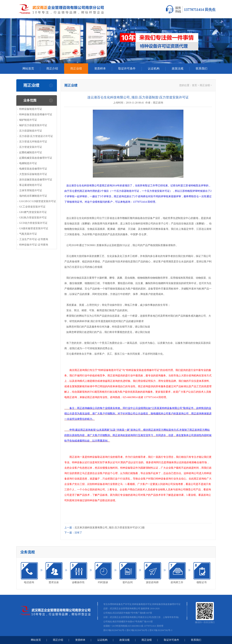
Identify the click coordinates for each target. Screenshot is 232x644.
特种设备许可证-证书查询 (34, 245)
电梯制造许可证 (28, 163)
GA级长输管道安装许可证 (34, 228)
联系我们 (202, 68)
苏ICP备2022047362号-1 (115, 630)
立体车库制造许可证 (31, 190)
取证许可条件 (127, 68)
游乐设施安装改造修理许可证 (36, 180)
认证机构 (154, 68)
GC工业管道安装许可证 (32, 207)
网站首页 (28, 68)
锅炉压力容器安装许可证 (33, 125)
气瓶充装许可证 (28, 234)
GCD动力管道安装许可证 (33, 223)
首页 (194, 85)
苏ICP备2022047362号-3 (161, 630)
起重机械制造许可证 (31, 152)
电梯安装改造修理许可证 (33, 169)
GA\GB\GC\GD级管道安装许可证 (38, 201)
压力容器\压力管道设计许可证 (36, 136)
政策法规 (178, 68)
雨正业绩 (76, 68)
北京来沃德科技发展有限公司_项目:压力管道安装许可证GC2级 (110, 528)
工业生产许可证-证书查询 (34, 239)
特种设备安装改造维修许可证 (36, 114)
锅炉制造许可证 (28, 120)
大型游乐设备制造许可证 (33, 174)
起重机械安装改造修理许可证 (36, 158)
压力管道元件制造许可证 (33, 142)
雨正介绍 (52, 68)
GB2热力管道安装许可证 (33, 218)
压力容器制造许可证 (31, 131)
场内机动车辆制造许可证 (33, 196)
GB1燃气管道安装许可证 (33, 212)
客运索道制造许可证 (31, 185)
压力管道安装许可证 (31, 147)
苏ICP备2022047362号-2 (138, 630)
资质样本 (100, 68)
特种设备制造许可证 (31, 109)
